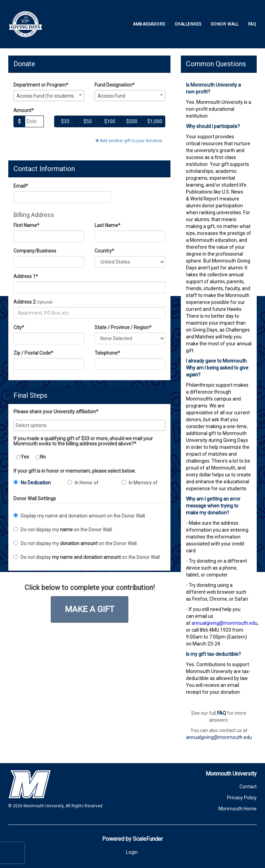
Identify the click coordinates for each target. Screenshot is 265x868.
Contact (248, 787)
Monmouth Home (238, 809)
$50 (88, 121)
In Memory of (140, 483)
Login (132, 852)
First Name (26, 225)
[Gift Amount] (34, 121)
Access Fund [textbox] (111, 96)
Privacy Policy (242, 798)
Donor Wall (225, 24)
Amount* (24, 110)
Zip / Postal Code (33, 353)
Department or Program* (41, 85)
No (41, 457)
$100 (110, 121)
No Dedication (32, 483)
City (19, 327)
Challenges (188, 24)
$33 (65, 121)
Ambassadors (149, 24)
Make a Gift (90, 609)
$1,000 (155, 121)
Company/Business (35, 251)
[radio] (35, 484)
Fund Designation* (115, 85)
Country (104, 251)
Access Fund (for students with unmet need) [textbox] (50, 96)
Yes (23, 457)
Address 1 (26, 276)
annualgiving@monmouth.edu (219, 737)
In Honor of (83, 483)
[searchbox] (89, 425)
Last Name (107, 225)
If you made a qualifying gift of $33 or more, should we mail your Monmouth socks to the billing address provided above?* (83, 441)
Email (21, 186)
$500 (132, 121)
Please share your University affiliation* (56, 412)
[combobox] (49, 96)
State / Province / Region (123, 327)
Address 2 (24, 302)
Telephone (107, 353)
